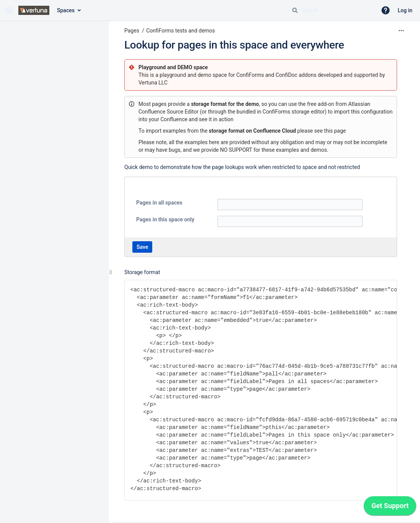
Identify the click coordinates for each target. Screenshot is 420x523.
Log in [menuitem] (405, 10)
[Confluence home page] (34, 10)
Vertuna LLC (153, 83)
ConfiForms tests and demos (181, 31)
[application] (390, 508)
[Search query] (331, 10)
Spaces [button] (66, 10)
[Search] (295, 10)
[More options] (401, 31)
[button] (9, 10)
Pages (132, 31)
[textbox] (290, 205)
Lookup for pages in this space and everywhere (234, 45)
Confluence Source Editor (168, 112)
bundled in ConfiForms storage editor (280, 112)
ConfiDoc (287, 75)
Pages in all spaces (159, 203)
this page (335, 131)
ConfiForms (251, 75)
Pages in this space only (165, 219)
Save (142, 247)
